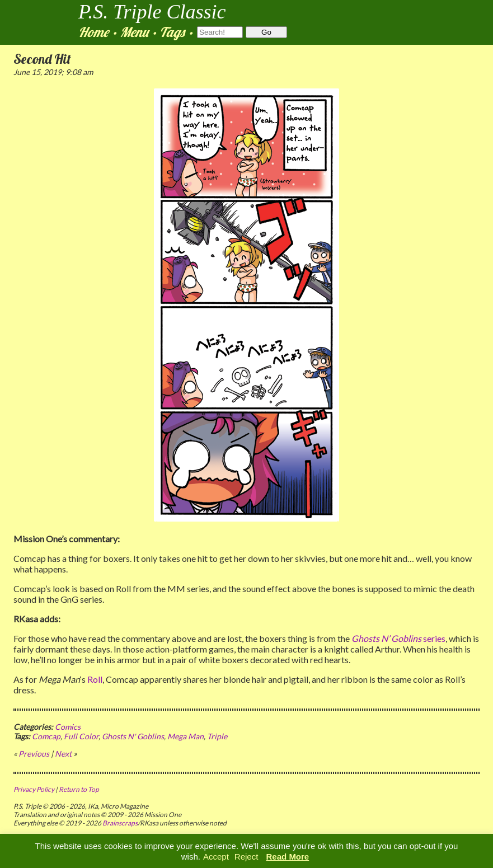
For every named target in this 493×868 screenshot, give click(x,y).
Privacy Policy (34, 789)
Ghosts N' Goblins (133, 736)
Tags (172, 32)
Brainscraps (120, 823)
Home (93, 32)
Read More (288, 857)
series (398, 638)
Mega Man (186, 736)
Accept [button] (216, 857)
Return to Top (79, 789)
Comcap (46, 736)
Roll (95, 679)
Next (63, 754)
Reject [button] (246, 857)
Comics (68, 727)
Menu (134, 32)
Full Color (81, 736)
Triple (217, 736)
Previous (34, 754)
